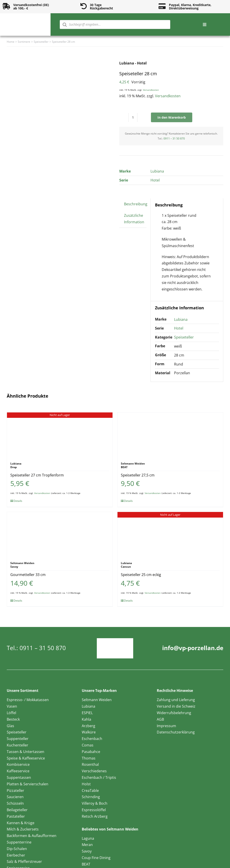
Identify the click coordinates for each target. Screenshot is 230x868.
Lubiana (157, 171)
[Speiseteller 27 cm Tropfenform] (60, 435)
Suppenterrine (19, 842)
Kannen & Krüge (21, 823)
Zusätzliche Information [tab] (134, 219)
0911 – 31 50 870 (174, 138)
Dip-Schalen (17, 849)
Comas (88, 745)
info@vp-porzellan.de (193, 648)
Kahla (86, 719)
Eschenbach (92, 739)
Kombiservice (18, 764)
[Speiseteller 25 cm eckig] (170, 534)
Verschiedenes (94, 771)
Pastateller (16, 816)
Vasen (12, 706)
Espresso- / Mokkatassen (28, 700)
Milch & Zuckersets (23, 829)
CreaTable (90, 790)
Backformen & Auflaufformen (32, 836)
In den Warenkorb (172, 117)
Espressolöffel (94, 810)
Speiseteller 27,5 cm (138, 475)
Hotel (155, 180)
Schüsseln (15, 803)
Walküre (89, 732)
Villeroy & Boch (95, 803)
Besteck (13, 719)
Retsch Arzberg (95, 816)
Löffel (11, 713)
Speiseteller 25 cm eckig (141, 575)
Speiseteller (184, 337)
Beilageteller (17, 810)
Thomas (89, 758)
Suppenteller (18, 739)
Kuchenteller (18, 745)
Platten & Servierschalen (28, 784)
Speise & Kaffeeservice (26, 758)
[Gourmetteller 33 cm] (60, 534)
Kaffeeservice (18, 771)
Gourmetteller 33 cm (28, 575)
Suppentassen (19, 777)
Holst (86, 784)
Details (18, 501)
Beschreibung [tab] (136, 204)
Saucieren (15, 797)
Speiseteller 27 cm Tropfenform (37, 475)
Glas (10, 726)
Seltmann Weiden (97, 700)
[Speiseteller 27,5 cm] (170, 435)
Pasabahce (91, 752)
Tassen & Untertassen (25, 752)
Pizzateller (15, 790)
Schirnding (91, 797)
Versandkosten (151, 90)
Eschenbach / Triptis (99, 777)
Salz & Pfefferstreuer (24, 861)
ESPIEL (87, 713)
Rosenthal (90, 764)
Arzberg (88, 726)
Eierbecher (16, 855)
